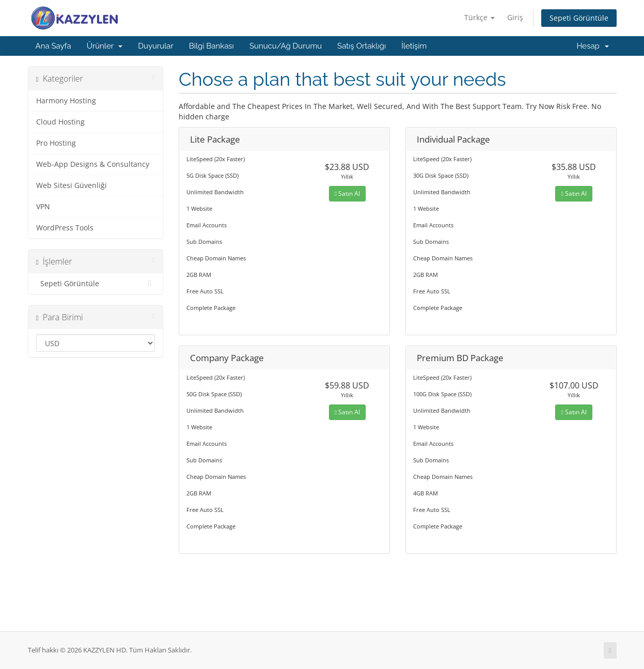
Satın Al (347, 193)
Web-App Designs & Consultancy (93, 164)
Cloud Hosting (60, 122)
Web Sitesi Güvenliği (72, 185)
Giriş (515, 17)
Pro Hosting (56, 143)
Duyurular (155, 46)
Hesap (592, 46)
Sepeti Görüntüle (579, 18)
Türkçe (480, 17)
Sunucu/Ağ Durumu (286, 46)
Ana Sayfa (53, 46)
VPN (43, 207)
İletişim (414, 46)
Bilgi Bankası (211, 46)
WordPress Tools (65, 228)
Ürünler (105, 46)
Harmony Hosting (66, 101)
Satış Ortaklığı (362, 46)
